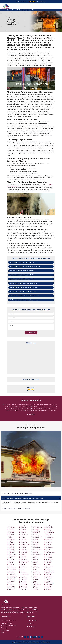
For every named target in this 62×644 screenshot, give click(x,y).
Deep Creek (24, 528)
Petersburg (37, 568)
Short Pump (49, 528)
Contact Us (4, 628)
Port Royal (36, 571)
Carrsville (11, 564)
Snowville (48, 529)
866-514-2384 (22, 2)
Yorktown (48, 589)
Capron (11, 563)
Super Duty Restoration (43, 642)
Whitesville (49, 581)
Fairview (23, 541)
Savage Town (37, 584)
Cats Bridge (12, 568)
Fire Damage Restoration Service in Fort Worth (23, 283)
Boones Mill (12, 549)
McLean (36, 534)
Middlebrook (37, 538)
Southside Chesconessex (50, 537)
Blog (2, 633)
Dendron (24, 531)
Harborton (24, 559)
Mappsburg (37, 531)
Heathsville (24, 563)
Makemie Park (38, 528)
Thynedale (49, 558)
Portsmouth (37, 573)
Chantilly (11, 573)
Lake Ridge (24, 578)
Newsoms (36, 551)
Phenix (35, 569)
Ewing (23, 538)
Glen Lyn (24, 549)
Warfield (48, 574)
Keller (23, 571)
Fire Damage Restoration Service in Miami (22, 262)
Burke (10, 558)
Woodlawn (49, 586)
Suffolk (48, 549)
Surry (47, 551)
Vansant (48, 568)
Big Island (12, 544)
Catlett (11, 566)
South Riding (50, 531)
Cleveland (12, 581)
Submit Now (31, 333)
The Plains (49, 556)
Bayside (11, 541)
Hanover (23, 558)
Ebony (23, 536)
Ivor (22, 569)
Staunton (48, 544)
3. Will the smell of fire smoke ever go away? (16, 508)
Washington (49, 576)
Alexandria (12, 528)
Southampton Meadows (50, 534)
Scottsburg (49, 526)
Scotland (36, 589)
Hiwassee (24, 568)
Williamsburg (50, 583)
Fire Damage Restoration (8, 621)
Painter (36, 561)
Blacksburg (12, 546)
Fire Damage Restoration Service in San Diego (23, 292)
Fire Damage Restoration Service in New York (23, 271)
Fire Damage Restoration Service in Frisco (22, 279)
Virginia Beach (50, 571)
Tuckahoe (49, 563)
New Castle (37, 546)
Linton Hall (24, 584)
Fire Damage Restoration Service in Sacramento (24, 300)
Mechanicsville (38, 536)
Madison (36, 526)
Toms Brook (49, 559)
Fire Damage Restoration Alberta (27, 10)
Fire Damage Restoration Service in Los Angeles (23, 287)
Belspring (11, 543)
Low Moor (24, 586)
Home (9, 10)
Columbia (11, 588)
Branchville (12, 551)
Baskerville (12, 539)
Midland (36, 539)
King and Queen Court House (25, 574)
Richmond (36, 578)
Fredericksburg (25, 544)
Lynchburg (24, 589)
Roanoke (36, 579)
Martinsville (37, 533)
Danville (23, 526)
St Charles (49, 543)
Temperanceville (51, 553)
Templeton (49, 554)
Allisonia (11, 529)
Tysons (48, 564)
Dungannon (25, 534)
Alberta (14, 10)
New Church (37, 548)
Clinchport (12, 586)
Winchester (49, 584)
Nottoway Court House (38, 555)
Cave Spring (12, 569)
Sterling (48, 546)
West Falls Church (49, 579)
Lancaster (24, 579)
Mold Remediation (6, 623)
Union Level (49, 566)
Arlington (11, 533)
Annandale (12, 531)
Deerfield (24, 529)
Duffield (23, 533)
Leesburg (24, 583)
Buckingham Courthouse (12, 555)
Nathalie (36, 544)
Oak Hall (36, 558)
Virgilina (48, 569)
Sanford (36, 583)
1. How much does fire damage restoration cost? (17, 493)
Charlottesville (13, 576)
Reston (35, 576)
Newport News (38, 549)
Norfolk (36, 553)
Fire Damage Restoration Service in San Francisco (24, 296)
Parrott (35, 566)
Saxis (35, 586)
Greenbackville (25, 551)
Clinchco (11, 584)
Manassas (36, 529)
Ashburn (11, 534)
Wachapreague (50, 573)
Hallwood (24, 554)
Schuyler (36, 588)
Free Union (24, 546)
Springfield (49, 541)
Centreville (12, 571)
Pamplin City (37, 564)
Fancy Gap (24, 543)
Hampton (24, 556)
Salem (35, 581)
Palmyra (36, 563)
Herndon (24, 564)
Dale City (11, 589)
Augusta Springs (11, 537)
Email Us (32, 624)
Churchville (12, 579)
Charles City (12, 574)
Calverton (11, 561)
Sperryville (49, 539)
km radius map (31, 358)
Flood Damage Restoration (9, 626)
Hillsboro (24, 566)
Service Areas (5, 630)
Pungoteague (37, 574)
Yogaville (48, 588)
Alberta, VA (32, 627)
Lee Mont (24, 581)
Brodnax (11, 553)
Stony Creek (49, 548)
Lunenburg (24, 588)
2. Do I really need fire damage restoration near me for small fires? (23, 498)
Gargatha (24, 548)
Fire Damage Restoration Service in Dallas (22, 275)
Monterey (36, 543)
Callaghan (12, 559)
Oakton (36, 559)
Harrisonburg (25, 561)
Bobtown (11, 548)
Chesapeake (12, 578)
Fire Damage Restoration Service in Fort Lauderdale (25, 267)
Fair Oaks (24, 539)
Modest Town (37, 541)
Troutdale (49, 561)
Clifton (11, 583)
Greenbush (24, 553)
